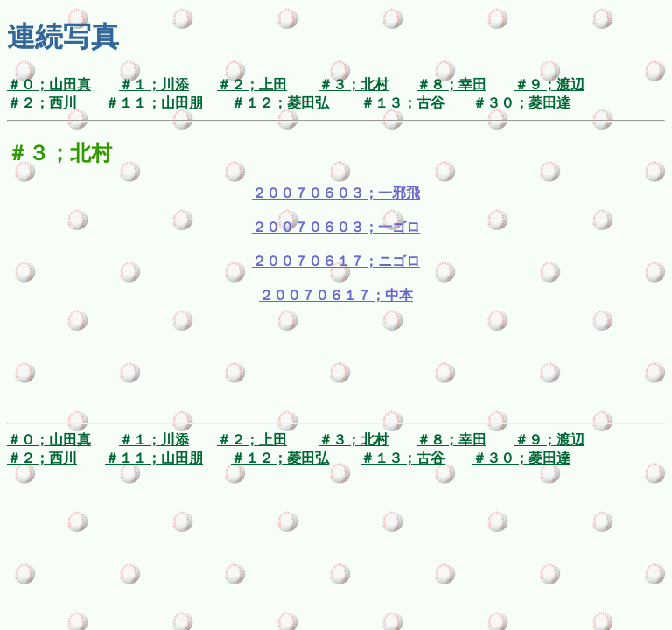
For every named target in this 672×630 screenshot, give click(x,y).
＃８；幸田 (451, 84)
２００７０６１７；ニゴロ (336, 261)
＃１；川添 (154, 84)
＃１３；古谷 (402, 103)
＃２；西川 (42, 103)
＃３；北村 (353, 84)
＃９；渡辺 (549, 84)
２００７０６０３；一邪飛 (336, 193)
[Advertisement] (336, 376)
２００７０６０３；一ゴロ (336, 227)
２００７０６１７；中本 (336, 295)
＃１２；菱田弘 (280, 103)
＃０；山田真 (49, 84)
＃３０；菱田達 (521, 103)
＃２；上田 (252, 84)
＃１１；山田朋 (154, 103)
